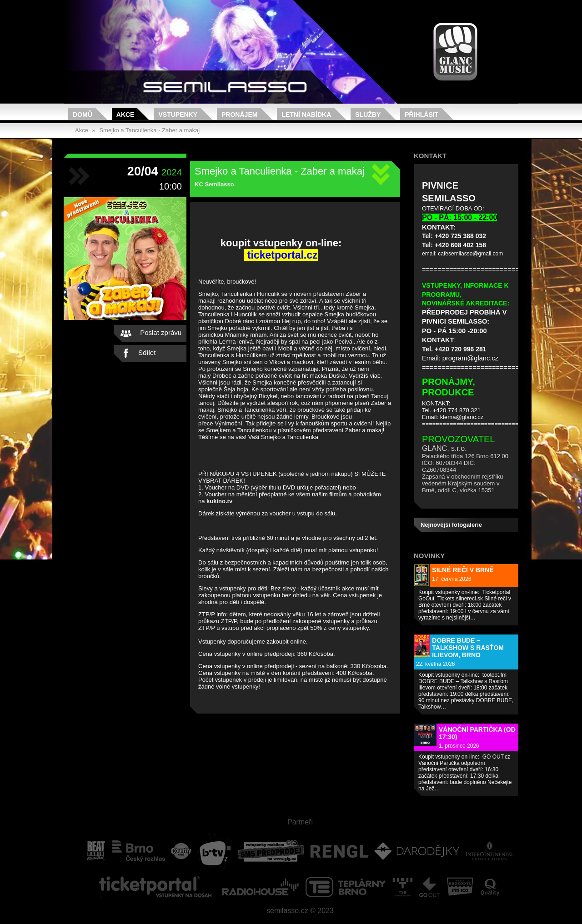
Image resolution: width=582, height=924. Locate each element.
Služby (368, 115)
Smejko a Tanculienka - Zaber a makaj (149, 130)
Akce (125, 115)
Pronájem (239, 115)
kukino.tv (219, 501)
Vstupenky (178, 115)
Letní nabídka (306, 115)
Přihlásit (421, 115)
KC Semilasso (214, 184)
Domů (83, 115)
